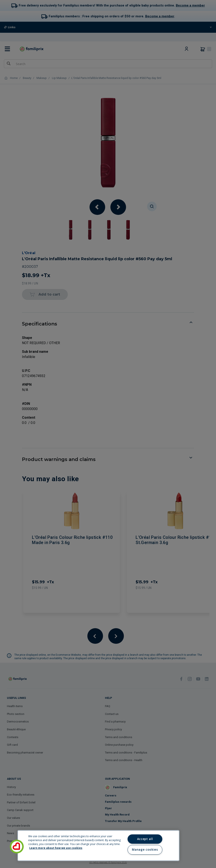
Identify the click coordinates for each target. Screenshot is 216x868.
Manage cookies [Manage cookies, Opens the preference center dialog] (145, 850)
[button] (17, 847)
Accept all (145, 839)
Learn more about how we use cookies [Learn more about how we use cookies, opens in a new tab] (56, 848)
